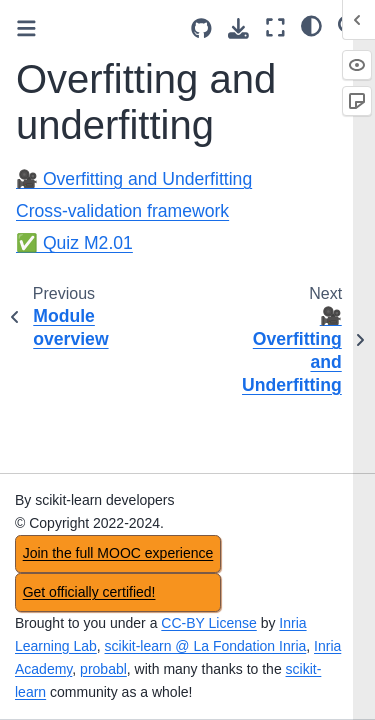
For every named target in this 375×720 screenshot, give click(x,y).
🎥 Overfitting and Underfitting (134, 179)
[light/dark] (311, 25)
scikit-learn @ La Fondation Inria (206, 646)
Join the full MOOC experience (118, 553)
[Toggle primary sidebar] (26, 28)
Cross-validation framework (122, 211)
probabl (103, 669)
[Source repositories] (201, 28)
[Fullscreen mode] (275, 27)
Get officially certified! (89, 592)
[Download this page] (238, 28)
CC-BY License (208, 623)
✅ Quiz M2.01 (74, 243)
